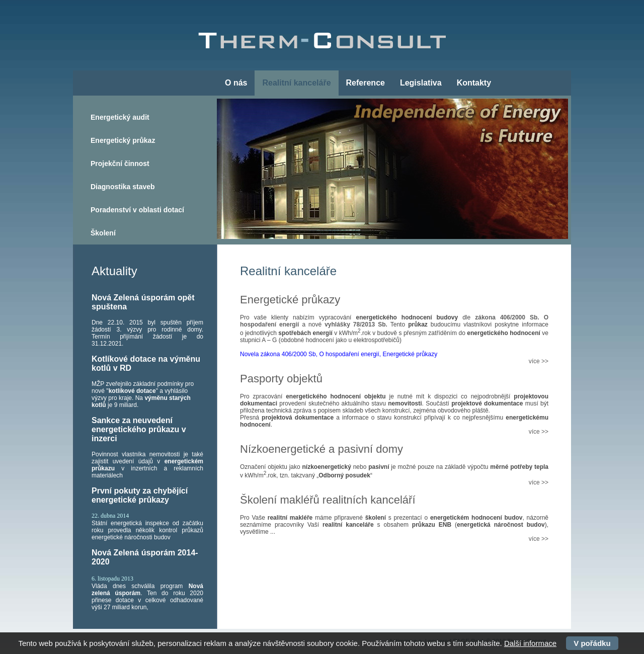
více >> (539, 361)
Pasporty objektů (281, 379)
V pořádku (592, 643)
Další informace (530, 643)
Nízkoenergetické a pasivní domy (321, 449)
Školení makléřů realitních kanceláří (328, 500)
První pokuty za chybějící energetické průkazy (140, 495)
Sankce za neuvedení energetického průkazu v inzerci (139, 429)
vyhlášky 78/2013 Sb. (356, 324)
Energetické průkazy (290, 300)
